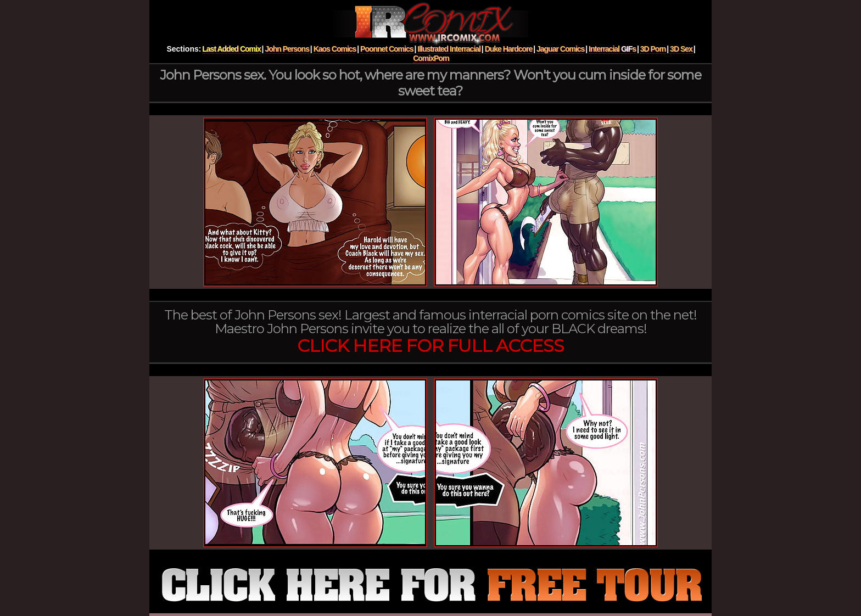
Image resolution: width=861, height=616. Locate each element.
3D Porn (653, 49)
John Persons (287, 49)
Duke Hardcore (509, 49)
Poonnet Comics (387, 49)
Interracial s (612, 49)
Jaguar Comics (560, 49)
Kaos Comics (335, 49)
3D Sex (681, 49)
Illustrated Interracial (449, 49)
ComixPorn (431, 58)
